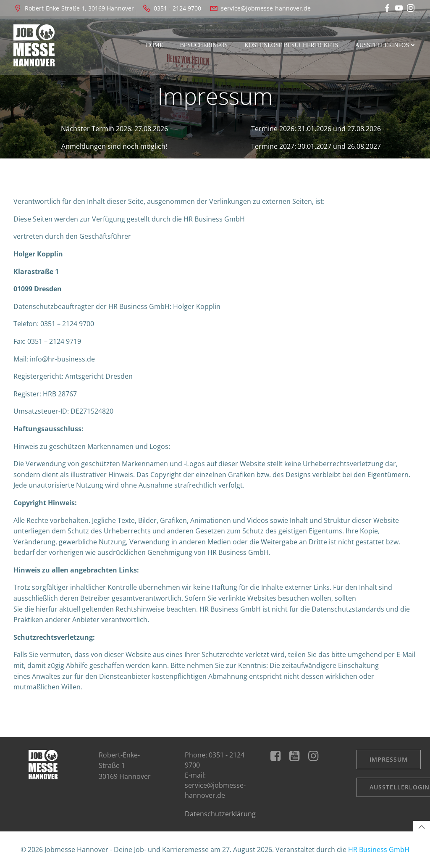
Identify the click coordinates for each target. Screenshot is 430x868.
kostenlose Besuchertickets (291, 45)
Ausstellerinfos (386, 45)
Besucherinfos (204, 45)
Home (154, 45)
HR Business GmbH (379, 850)
